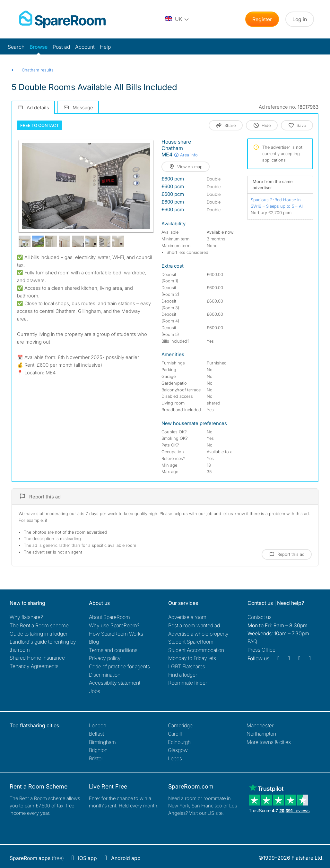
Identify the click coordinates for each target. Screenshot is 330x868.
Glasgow (178, 750)
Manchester (260, 725)
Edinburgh (179, 742)
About (109, 617)
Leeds (175, 758)
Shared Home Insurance (37, 658)
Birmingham (102, 742)
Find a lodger (183, 675)
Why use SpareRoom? (114, 625)
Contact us (260, 617)
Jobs (95, 691)
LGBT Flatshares (187, 666)
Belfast (96, 734)
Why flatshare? (26, 617)
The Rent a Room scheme (39, 625)
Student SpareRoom (191, 642)
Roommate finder (188, 683)
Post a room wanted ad (194, 625)
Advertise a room (187, 617)
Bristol (96, 758)
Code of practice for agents (119, 666)
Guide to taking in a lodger (39, 634)
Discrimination (105, 675)
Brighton (98, 750)
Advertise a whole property (198, 634)
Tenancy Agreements (34, 666)
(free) (37, 858)
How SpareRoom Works (116, 634)
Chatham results (38, 70)
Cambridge (180, 725)
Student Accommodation (196, 650)
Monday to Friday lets (192, 658)
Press (261, 650)
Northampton (261, 734)
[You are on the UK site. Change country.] (177, 19)
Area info (186, 155)
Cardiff (175, 734)
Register (262, 19)
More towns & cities (269, 742)
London (98, 725)
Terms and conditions (113, 650)
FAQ (252, 641)
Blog (94, 642)
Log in (300, 19)
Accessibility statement (115, 683)
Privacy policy (105, 658)
